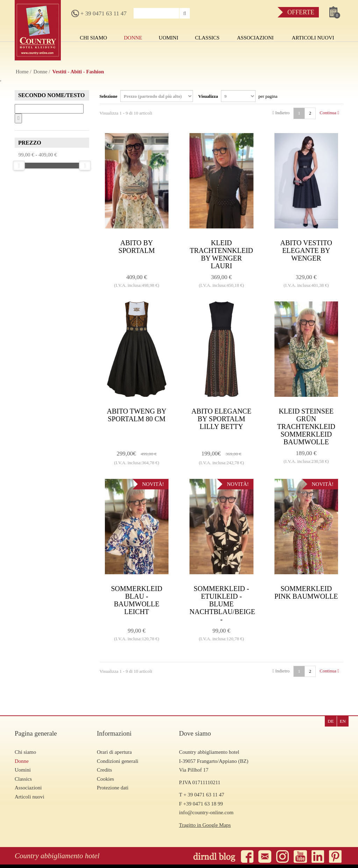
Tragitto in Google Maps (205, 825)
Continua (329, 113)
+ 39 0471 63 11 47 (99, 13)
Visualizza (238, 96)
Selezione (146, 96)
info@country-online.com (206, 812)
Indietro (281, 113)
